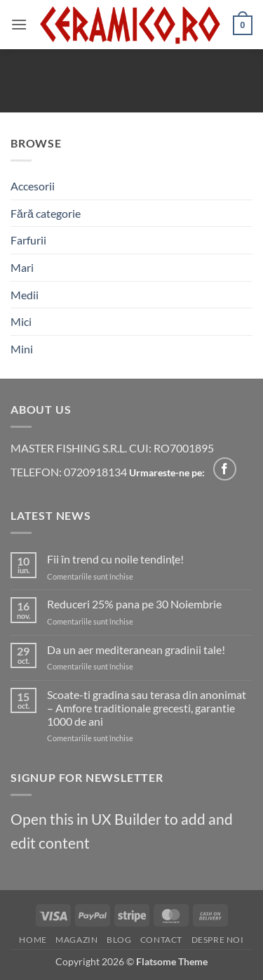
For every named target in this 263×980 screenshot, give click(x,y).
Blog (119, 940)
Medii (25, 295)
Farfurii (28, 240)
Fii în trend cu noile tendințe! (115, 559)
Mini (22, 349)
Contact (161, 940)
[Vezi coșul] (243, 25)
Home (33, 940)
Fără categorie (46, 213)
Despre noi (218, 940)
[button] (19, 24)
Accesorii (33, 186)
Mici (21, 321)
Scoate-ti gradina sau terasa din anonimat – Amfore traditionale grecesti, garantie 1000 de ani (147, 708)
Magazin (76, 940)
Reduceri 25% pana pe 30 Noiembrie (134, 604)
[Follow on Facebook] (225, 469)
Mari (22, 267)
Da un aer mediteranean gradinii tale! (136, 649)
